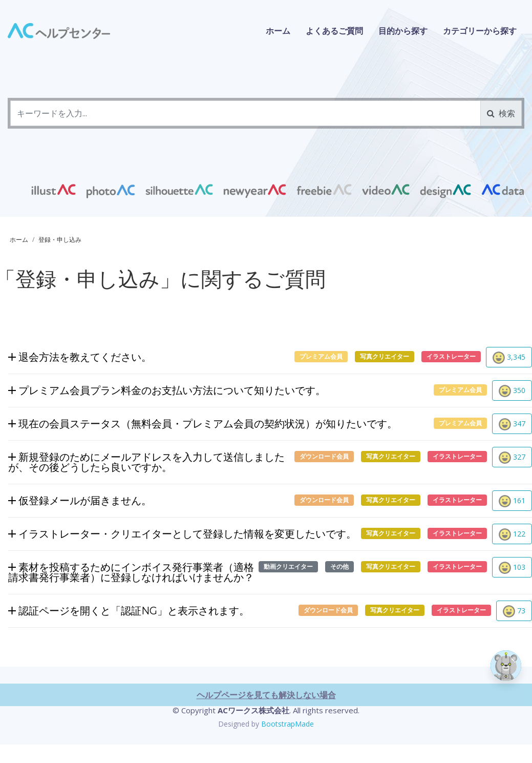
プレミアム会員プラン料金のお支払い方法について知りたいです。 (167, 392)
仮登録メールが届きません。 (80, 502)
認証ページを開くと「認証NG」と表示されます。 (129, 613)
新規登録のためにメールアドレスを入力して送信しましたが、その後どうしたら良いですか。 (146, 464)
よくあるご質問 (334, 31)
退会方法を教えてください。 (80, 359)
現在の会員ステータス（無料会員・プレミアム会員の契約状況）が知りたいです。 (203, 426)
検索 (501, 113)
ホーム (278, 31)
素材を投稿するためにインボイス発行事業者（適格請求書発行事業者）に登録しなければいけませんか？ (131, 574)
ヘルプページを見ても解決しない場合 (266, 731)
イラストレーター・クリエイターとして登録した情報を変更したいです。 (182, 536)
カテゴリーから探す (480, 31)
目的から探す (403, 31)
